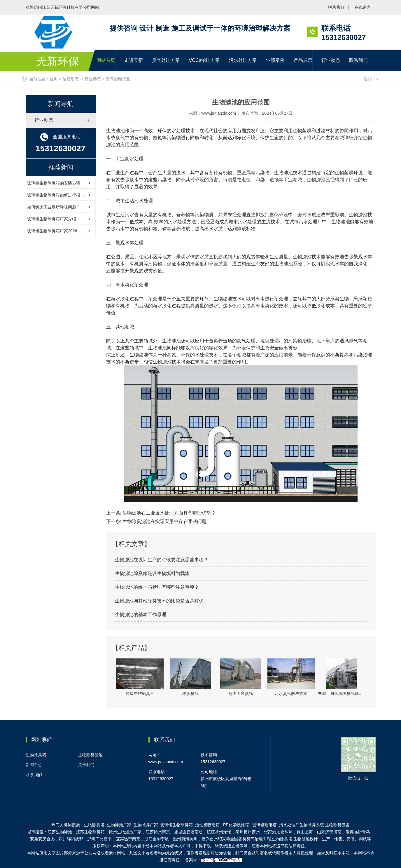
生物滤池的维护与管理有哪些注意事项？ (157, 587)
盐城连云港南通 (188, 832)
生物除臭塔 (94, 825)
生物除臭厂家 (146, 825)
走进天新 (134, 60)
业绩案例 (275, 60)
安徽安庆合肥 (42, 839)
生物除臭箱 (36, 755)
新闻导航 (61, 104)
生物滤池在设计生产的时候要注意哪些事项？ (162, 560)
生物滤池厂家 (119, 825)
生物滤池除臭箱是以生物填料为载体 (152, 573)
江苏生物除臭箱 (90, 832)
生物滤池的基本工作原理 (141, 615)
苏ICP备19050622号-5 (220, 860)
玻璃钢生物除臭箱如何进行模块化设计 (62, 195)
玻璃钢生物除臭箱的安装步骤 (54, 183)
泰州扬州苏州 (248, 832)
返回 (368, 79)
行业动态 (331, 60)
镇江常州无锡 (219, 832)
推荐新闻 (61, 167)
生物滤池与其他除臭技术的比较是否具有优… (162, 601)
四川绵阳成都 (71, 839)
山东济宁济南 (329, 832)
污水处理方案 (243, 60)
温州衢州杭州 (185, 839)
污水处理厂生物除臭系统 (302, 825)
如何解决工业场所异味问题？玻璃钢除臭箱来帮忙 (72, 207)
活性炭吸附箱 (207, 825)
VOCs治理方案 (205, 60)
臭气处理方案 (166, 60)
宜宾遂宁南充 (128, 839)
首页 (54, 79)
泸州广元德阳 (99, 839)
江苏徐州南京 (158, 832)
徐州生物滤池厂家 (125, 832)
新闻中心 (34, 765)
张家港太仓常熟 (278, 832)
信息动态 (71, 79)
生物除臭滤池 (90, 755)
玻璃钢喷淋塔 (265, 825)
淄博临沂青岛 (358, 832)
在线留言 (363, 7)
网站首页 (106, 60)
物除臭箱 (176, 825)
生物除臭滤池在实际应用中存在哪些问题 (164, 521)
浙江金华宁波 (157, 839)
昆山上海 (305, 832)
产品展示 (303, 60)
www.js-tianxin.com (219, 113)
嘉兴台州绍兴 (214, 839)
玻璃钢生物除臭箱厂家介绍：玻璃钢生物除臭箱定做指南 (78, 219)
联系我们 (336, 7)
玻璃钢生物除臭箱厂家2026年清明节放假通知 (68, 231)
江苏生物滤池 (60, 832)
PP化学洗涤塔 (237, 825)
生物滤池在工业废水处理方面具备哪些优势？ (169, 513)
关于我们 (86, 765)
